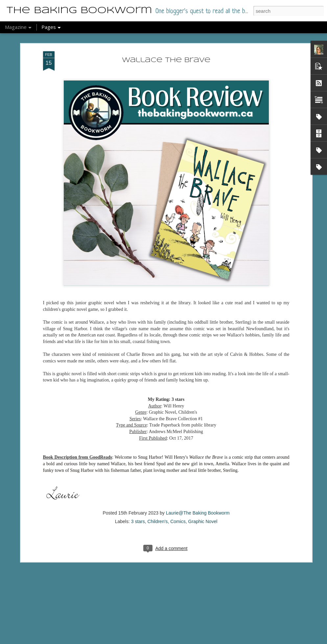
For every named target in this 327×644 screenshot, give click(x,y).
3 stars (138, 490)
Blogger (165, 640)
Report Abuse (185, 640)
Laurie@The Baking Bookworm (198, 482)
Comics (178, 490)
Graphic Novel (203, 490)
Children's (158, 490)
